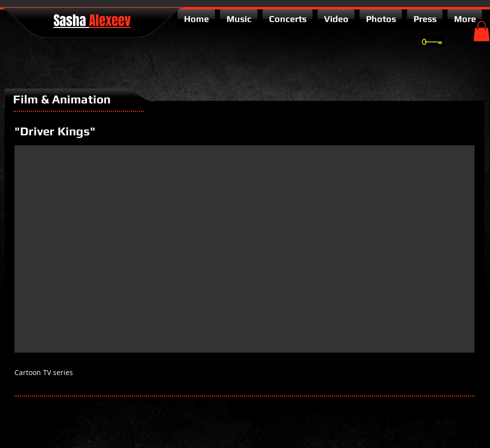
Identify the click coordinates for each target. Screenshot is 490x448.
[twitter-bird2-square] (463, 405)
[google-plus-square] (448, 405)
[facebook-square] (478, 405)
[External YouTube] (244, 249)
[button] (481, 31)
